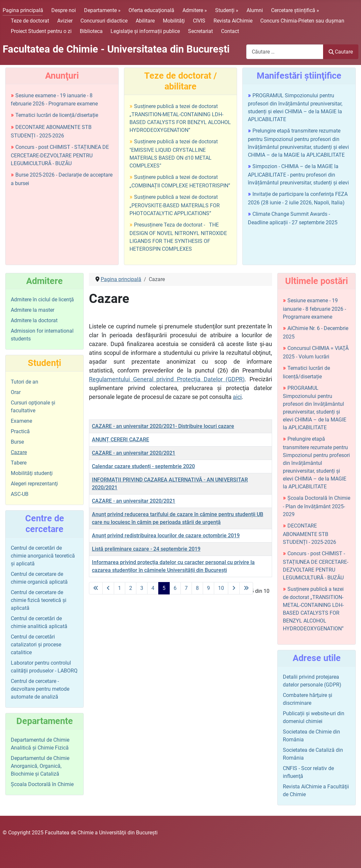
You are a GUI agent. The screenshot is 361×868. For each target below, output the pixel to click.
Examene (21, 421)
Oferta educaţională (151, 10)
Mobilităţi (174, 21)
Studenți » (227, 10)
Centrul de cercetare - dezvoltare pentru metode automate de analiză (40, 689)
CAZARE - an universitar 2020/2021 (134, 453)
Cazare (19, 452)
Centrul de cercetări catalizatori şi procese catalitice (36, 645)
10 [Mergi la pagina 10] (221, 588)
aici (237, 397)
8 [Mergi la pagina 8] (197, 588)
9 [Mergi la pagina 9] (208, 588)
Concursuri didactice (104, 21)
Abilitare (145, 21)
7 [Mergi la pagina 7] (186, 588)
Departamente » (102, 10)
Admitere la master (33, 310)
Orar (16, 392)
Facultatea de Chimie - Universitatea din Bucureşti (116, 49)
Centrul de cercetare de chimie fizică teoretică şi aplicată (39, 600)
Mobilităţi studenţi (32, 473)
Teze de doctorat (30, 21)
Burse (17, 442)
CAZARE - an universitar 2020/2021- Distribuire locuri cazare (163, 426)
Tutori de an (25, 382)
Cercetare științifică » (295, 10)
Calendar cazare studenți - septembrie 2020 (143, 466)
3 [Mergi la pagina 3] (142, 588)
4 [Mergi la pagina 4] (153, 588)
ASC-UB (20, 494)
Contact (230, 31)
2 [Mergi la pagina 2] (131, 588)
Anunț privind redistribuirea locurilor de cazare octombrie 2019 (166, 536)
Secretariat (200, 31)
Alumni (255, 10)
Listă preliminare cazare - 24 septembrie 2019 (146, 549)
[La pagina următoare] (234, 588)
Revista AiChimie (233, 21)
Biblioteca (91, 31)
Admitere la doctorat (34, 320)
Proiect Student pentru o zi (41, 31)
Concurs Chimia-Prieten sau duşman (302, 21)
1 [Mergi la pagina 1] (120, 588)
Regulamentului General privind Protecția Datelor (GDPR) (167, 379)
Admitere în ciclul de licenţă (42, 300)
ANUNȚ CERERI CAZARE (120, 440)
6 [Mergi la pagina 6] (175, 588)
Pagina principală (23, 10)
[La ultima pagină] (246, 588)
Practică (20, 431)
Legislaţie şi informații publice (145, 31)
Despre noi (64, 10)
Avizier (65, 21)
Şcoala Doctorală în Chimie (42, 784)
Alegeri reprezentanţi (34, 484)
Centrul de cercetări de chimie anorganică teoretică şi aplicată (43, 556)
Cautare (341, 52)
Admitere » (195, 10)
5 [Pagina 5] (164, 588)
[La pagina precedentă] (108, 588)
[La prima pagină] (96, 588)
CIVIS (199, 21)
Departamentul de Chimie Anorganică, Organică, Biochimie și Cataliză (40, 766)
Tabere (19, 463)
